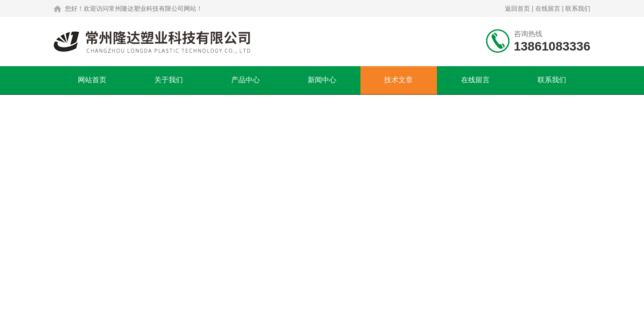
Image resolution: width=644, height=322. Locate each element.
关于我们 (169, 80)
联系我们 (578, 8)
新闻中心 (322, 80)
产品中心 (246, 80)
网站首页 (92, 80)
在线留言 (548, 8)
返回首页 (517, 8)
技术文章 (398, 80)
